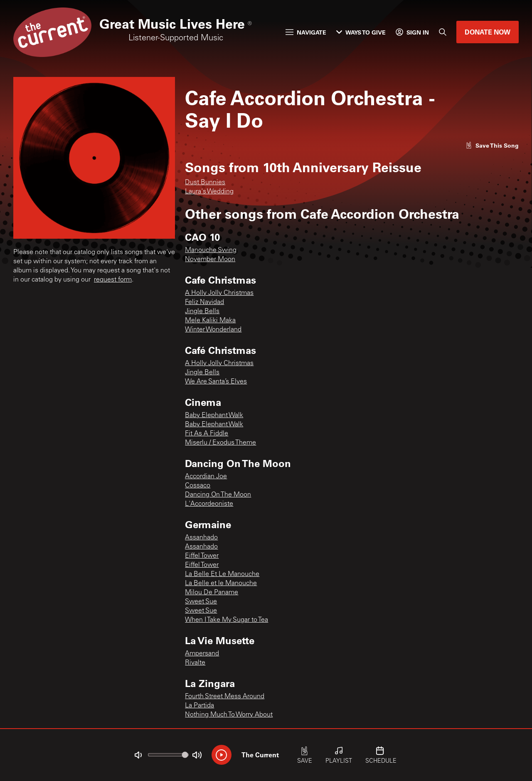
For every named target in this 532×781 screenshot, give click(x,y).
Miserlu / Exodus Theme (220, 443)
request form (113, 280)
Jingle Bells (202, 311)
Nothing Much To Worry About (229, 715)
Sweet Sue (201, 602)
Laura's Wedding (209, 192)
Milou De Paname (212, 593)
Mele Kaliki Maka (210, 321)
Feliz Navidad (204, 302)
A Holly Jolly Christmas (219, 293)
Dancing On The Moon (218, 495)
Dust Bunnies (205, 183)
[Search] (443, 32)
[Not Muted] (138, 755)
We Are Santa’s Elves (216, 382)
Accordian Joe (206, 477)
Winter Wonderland (213, 330)
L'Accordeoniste (209, 504)
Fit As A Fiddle (207, 434)
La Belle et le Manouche (221, 583)
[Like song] (492, 145)
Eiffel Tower (202, 556)
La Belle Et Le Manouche (222, 574)
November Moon (210, 260)
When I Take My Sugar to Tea (227, 620)
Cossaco (198, 486)
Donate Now (488, 32)
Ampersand (202, 654)
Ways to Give (361, 32)
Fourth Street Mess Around (225, 697)
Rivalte (195, 663)
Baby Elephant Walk (214, 415)
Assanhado (201, 538)
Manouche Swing (211, 250)
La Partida (199, 706)
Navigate (306, 32)
